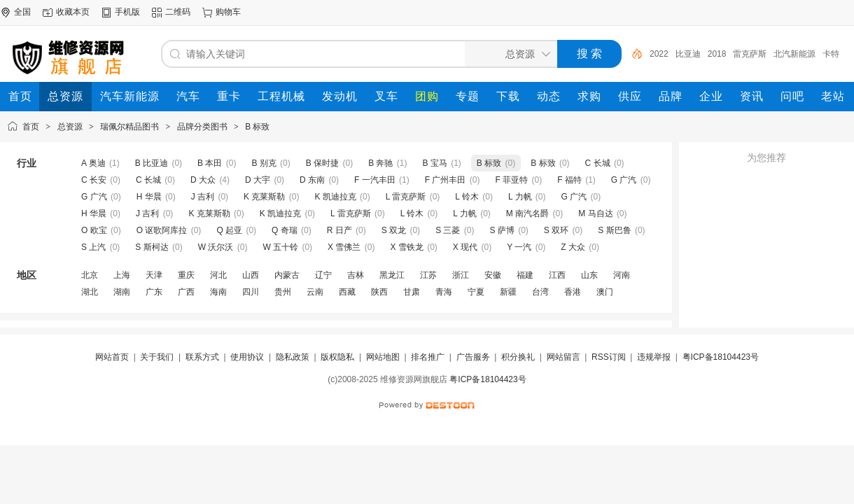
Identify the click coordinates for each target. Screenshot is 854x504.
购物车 (228, 12)
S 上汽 (93, 247)
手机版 (127, 12)
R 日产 (339, 230)
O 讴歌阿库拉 (162, 230)
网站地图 (383, 357)
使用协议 (247, 357)
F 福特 (569, 180)
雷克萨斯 (750, 54)
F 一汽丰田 (375, 180)
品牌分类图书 (202, 127)
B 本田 (210, 163)
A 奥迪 (93, 163)
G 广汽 (624, 180)
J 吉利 (203, 197)
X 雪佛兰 (344, 247)
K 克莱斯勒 (264, 197)
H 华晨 (149, 197)
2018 (717, 54)
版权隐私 (337, 357)
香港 (573, 292)
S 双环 (556, 230)
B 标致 (257, 127)
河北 (218, 275)
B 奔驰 (380, 163)
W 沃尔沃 (216, 247)
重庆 (186, 275)
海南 (218, 292)
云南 (315, 292)
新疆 (508, 292)
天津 (154, 275)
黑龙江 (392, 275)
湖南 (122, 292)
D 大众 (203, 180)
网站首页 (112, 357)
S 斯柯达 (152, 247)
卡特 (831, 54)
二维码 (178, 12)
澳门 (605, 292)
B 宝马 (435, 163)
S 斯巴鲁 (614, 230)
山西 (251, 275)
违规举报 (654, 357)
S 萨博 (502, 230)
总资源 (70, 127)
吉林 (356, 275)
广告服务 (473, 357)
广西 (186, 292)
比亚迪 (688, 54)
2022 (659, 54)
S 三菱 (448, 230)
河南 (622, 275)
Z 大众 (573, 247)
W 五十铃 (280, 247)
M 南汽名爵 (527, 213)
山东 (589, 275)
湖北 (90, 292)
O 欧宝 (94, 230)
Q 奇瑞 (285, 230)
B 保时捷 (322, 163)
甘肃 (412, 292)
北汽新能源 (794, 54)
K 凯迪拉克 (335, 197)
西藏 (347, 292)
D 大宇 (258, 180)
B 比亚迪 (152, 163)
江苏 (428, 275)
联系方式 (202, 357)
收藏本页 (73, 12)
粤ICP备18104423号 (721, 357)
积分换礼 (518, 357)
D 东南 (312, 180)
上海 (122, 275)
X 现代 (465, 247)
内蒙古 (287, 275)
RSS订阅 (609, 357)
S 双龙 (394, 230)
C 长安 (94, 180)
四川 (251, 292)
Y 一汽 (519, 247)
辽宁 (323, 275)
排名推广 (428, 357)
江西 (557, 275)
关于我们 (157, 357)
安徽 (493, 275)
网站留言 (563, 357)
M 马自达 (595, 213)
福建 (525, 275)
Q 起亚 (229, 230)
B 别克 (264, 163)
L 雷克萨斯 (406, 197)
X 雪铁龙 (406, 247)
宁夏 (476, 292)
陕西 (379, 292)
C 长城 (598, 163)
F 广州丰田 (446, 180)
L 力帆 (520, 197)
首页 (31, 127)
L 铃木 (467, 197)
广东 (154, 292)
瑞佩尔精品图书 (129, 127)
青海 (444, 292)
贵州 (283, 292)
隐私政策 (293, 357)
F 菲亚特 (511, 180)
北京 (90, 275)
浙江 (461, 275)
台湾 (540, 292)
